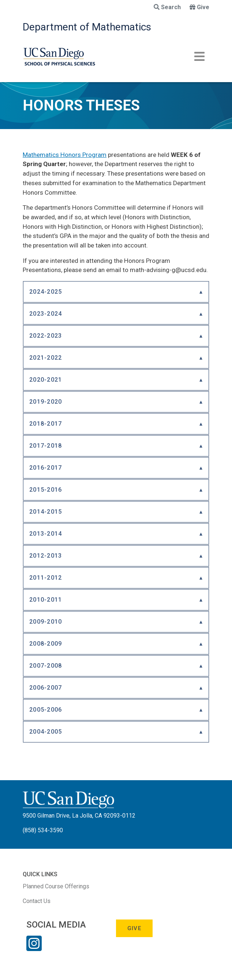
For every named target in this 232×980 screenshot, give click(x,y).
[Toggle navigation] (199, 56)
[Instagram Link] (34, 948)
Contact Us (37, 901)
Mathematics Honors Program (65, 155)
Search (167, 7)
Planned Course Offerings (56, 886)
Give (199, 7)
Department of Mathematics (87, 27)
